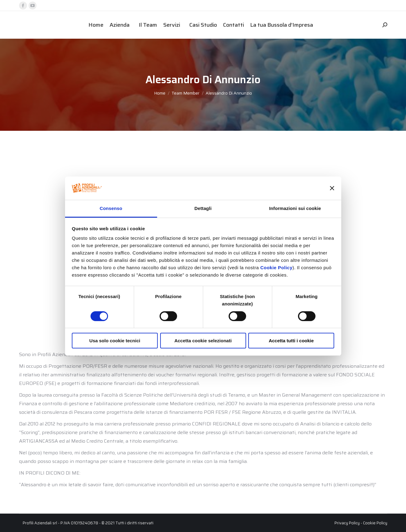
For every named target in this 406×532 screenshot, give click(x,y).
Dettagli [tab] (203, 208)
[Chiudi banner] (332, 188)
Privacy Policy (347, 523)
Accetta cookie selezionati (203, 341)
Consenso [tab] (111, 208)
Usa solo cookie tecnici (115, 341)
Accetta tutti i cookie (291, 341)
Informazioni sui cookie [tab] (295, 208)
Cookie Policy (276, 268)
